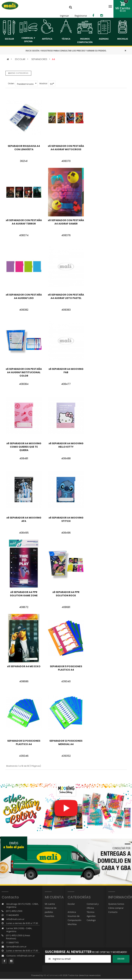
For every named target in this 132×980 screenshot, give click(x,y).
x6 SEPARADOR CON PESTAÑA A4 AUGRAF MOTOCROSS (66, 148)
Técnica (90, 912)
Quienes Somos (116, 904)
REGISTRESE (47, 51)
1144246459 (12, 915)
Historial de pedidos (51, 910)
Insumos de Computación (74, 918)
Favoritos (50, 916)
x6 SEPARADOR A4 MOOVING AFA (24, 519)
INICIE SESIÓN (32, 51)
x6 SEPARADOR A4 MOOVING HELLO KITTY (66, 445)
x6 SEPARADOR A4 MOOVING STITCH (66, 519)
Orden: (11, 83)
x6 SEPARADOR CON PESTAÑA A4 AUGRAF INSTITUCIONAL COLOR (24, 372)
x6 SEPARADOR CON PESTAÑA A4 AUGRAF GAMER (66, 222)
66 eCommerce (52, 975)
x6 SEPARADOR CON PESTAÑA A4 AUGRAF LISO (24, 296)
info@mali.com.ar (15, 919)
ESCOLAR (20, 59)
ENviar (121, 959)
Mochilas (72, 924)
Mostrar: (44, 83)
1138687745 (12, 942)
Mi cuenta (50, 904)
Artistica (72, 912)
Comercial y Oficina (93, 906)
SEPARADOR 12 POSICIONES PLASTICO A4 (24, 742)
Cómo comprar (116, 908)
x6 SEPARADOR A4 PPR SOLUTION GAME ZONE (24, 594)
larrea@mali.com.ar (16, 947)
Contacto (113, 912)
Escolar (71, 904)
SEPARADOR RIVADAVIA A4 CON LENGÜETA (24, 148)
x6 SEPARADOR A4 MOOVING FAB (66, 371)
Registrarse (81, 16)
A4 (54, 59)
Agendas (91, 916)
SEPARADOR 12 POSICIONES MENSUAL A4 (66, 742)
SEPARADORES (39, 59)
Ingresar (64, 16)
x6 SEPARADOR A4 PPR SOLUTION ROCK (66, 594)
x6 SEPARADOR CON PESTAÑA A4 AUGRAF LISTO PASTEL (66, 296)
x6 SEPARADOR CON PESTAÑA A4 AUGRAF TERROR (24, 222)
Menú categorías (18, 73)
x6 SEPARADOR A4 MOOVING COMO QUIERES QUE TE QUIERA (24, 447)
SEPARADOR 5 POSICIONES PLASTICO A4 (66, 668)
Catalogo (91, 920)
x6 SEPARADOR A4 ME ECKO (24, 666)
